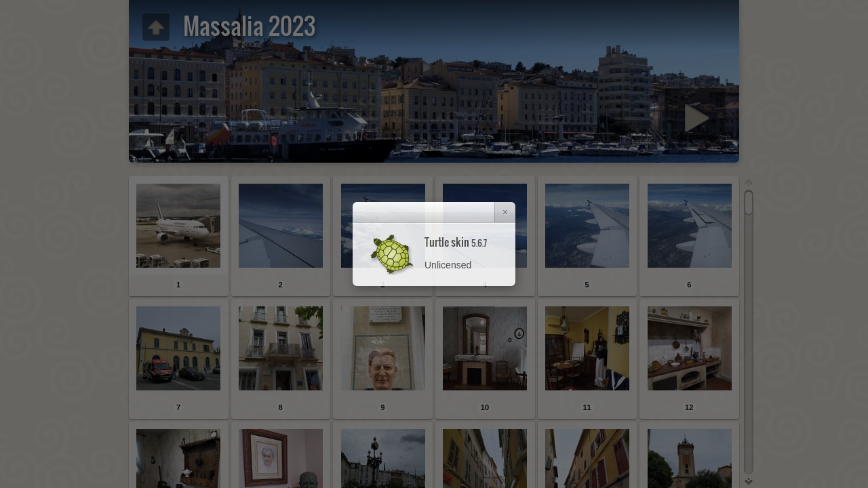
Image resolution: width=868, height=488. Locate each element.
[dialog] (434, 244)
